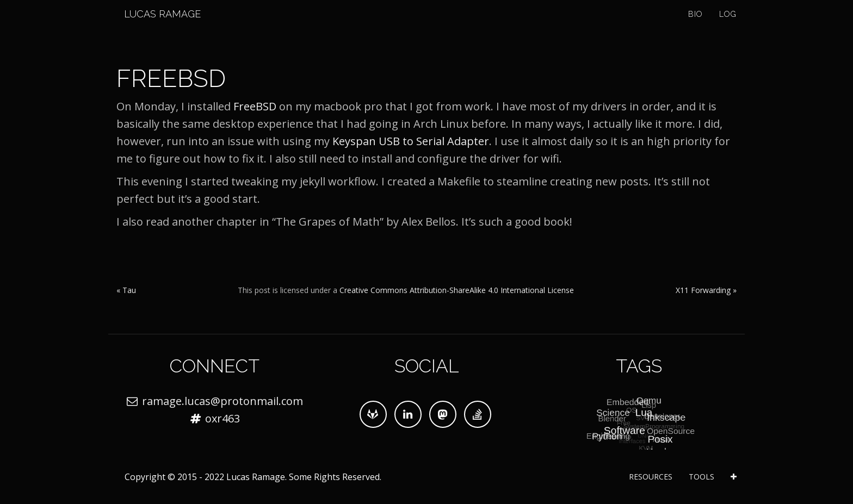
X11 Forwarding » (706, 290)
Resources (651, 477)
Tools (701, 477)
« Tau (126, 290)
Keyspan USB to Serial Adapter (411, 141)
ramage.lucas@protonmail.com (222, 401)
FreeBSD (255, 106)
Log (728, 27)
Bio (696, 27)
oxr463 (222, 418)
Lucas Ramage (155, 27)
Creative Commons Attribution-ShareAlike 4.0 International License (457, 290)
